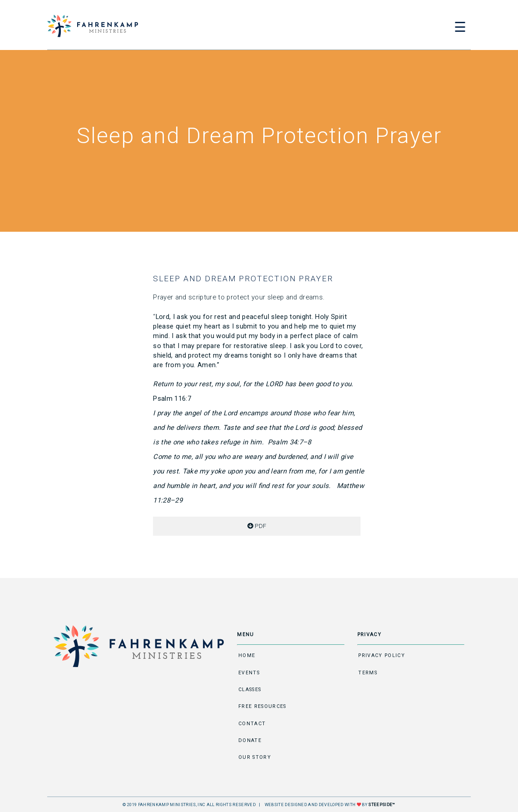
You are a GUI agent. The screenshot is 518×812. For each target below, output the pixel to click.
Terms (368, 673)
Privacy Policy (382, 655)
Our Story (255, 757)
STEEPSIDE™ (382, 805)
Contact (252, 724)
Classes (250, 690)
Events (249, 673)
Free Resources (262, 706)
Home (247, 655)
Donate (250, 740)
